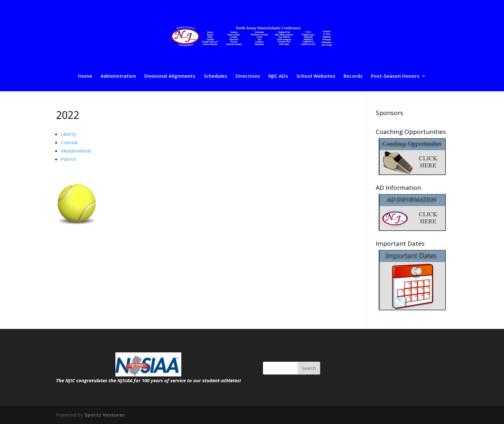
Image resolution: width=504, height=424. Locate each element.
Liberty (69, 134)
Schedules (216, 76)
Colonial (69, 142)
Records (353, 76)
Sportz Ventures (105, 415)
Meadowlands (76, 151)
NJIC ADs (278, 76)
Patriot (68, 159)
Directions (248, 76)
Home (85, 76)
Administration (118, 76)
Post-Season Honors (395, 76)
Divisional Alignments (170, 76)
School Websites (316, 76)
